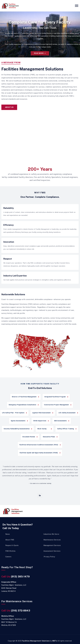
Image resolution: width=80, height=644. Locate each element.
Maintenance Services (52, 540)
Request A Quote (12, 545)
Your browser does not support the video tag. (40, 136)
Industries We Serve (51, 534)
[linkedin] (40, 496)
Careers (8, 557)
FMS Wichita (10, 551)
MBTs (55, 641)
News (8, 534)
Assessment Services (52, 551)
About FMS (10, 540)
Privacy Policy (49, 557)
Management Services (52, 545)
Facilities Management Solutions (36, 641)
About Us (9, 107)
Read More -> (40, 53)
